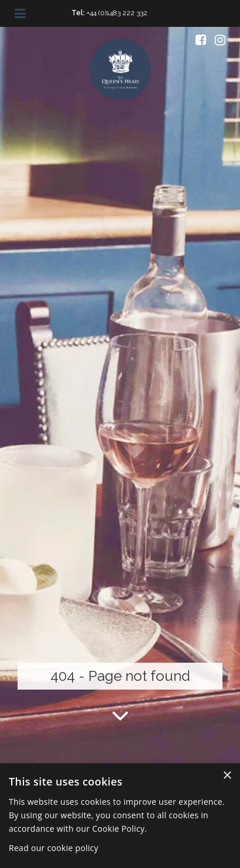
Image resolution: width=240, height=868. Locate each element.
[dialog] (120, 816)
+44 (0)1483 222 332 (117, 13)
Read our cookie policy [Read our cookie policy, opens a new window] (54, 848)
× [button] (227, 776)
